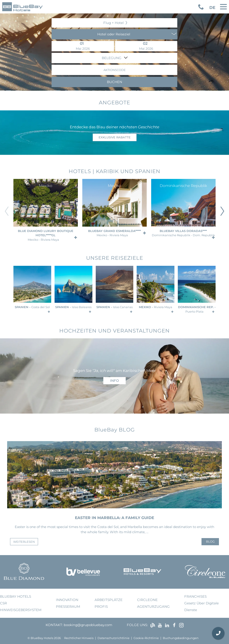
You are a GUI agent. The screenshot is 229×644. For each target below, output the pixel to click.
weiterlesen (24, 542)
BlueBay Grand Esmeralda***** (114, 233)
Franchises (195, 596)
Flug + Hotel (113, 23)
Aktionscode (115, 70)
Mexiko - (156, 307)
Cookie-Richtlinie (146, 638)
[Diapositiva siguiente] (222, 211)
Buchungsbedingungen (181, 638)
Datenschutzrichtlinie (113, 638)
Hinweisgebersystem (21, 610)
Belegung (112, 58)
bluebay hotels (16, 596)
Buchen (114, 82)
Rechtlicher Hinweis (79, 638)
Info (114, 381)
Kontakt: (54, 625)
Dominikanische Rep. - (197, 309)
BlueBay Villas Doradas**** (183, 233)
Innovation (67, 600)
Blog (210, 542)
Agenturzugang (153, 606)
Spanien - (32, 307)
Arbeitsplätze (109, 600)
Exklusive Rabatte (115, 137)
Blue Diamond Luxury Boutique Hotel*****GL (46, 235)
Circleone (147, 600)
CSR (3, 603)
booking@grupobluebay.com (88, 625)
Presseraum (68, 606)
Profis (101, 606)
